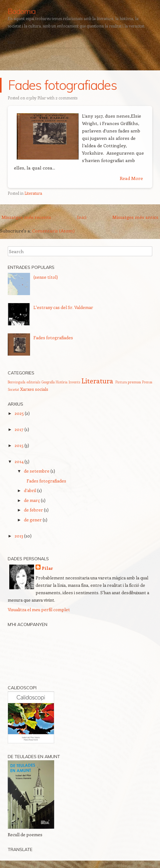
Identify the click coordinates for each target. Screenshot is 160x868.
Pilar (42, 98)
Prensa (147, 382)
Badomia (22, 11)
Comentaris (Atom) (53, 231)
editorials (33, 382)
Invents (74, 382)
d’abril (30, 490)
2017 (19, 429)
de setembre (37, 471)
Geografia (48, 382)
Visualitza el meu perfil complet (39, 609)
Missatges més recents (26, 217)
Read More (131, 178)
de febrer (33, 510)
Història (62, 382)
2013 (19, 536)
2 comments (66, 98)
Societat (13, 389)
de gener (33, 520)
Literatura (33, 193)
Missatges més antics (135, 217)
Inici (11, 42)
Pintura (121, 382)
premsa (134, 382)
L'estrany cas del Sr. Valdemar (63, 307)
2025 (19, 413)
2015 (19, 445)
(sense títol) (46, 277)
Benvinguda (17, 382)
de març (32, 500)
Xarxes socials (34, 389)
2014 (19, 461)
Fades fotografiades (62, 85)
